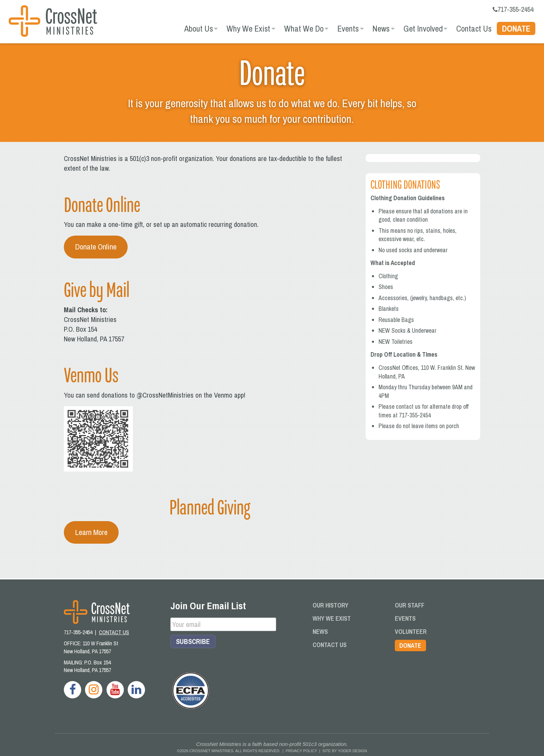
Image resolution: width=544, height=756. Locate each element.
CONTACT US (114, 632)
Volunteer (411, 632)
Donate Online (96, 247)
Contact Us (474, 28)
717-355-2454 (513, 9)
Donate (516, 28)
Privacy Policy (301, 751)
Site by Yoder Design (345, 751)
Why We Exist (248, 28)
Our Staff (410, 605)
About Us (199, 28)
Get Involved (423, 28)
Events (348, 28)
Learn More (91, 532)
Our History (330, 605)
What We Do (304, 28)
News (381, 28)
